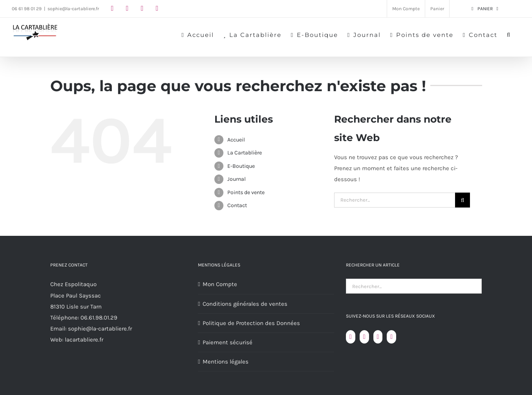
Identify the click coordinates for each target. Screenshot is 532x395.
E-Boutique (241, 166)
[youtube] (142, 8)
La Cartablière (245, 153)
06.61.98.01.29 (99, 318)
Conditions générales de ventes (245, 304)
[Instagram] (378, 337)
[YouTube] (364, 337)
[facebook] (112, 8)
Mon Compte (220, 284)
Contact (237, 205)
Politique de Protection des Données (251, 323)
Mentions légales (226, 362)
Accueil (236, 140)
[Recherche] (463, 200)
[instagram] (127, 8)
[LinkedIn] (391, 337)
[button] (509, 34)
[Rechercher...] (395, 200)
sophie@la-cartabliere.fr (73, 9)
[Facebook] (351, 337)
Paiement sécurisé (228, 342)
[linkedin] (157, 8)
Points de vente (246, 192)
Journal (237, 179)
